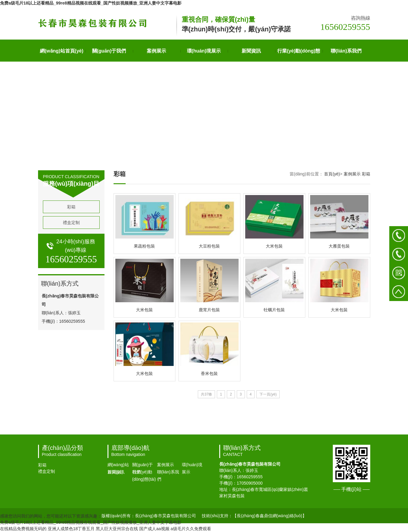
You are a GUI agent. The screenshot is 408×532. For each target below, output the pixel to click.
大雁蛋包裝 (339, 246)
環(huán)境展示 (204, 51)
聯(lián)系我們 (346, 51)
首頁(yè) (332, 174)
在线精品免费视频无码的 (23, 529)
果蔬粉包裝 (144, 246)
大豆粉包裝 (209, 246)
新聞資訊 (251, 51)
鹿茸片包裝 (209, 310)
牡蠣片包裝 (274, 310)
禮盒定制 (71, 223)
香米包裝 (209, 373)
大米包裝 (274, 246)
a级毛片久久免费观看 (191, 529)
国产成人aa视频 (154, 529)
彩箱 (71, 207)
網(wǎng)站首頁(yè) (62, 51)
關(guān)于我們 (109, 51)
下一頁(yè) (268, 394)
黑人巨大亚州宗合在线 (117, 529)
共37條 (206, 394)
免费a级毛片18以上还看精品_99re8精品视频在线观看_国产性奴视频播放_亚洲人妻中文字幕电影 (91, 3)
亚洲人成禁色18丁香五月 (71, 529)
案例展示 (156, 51)
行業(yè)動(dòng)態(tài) (299, 55)
